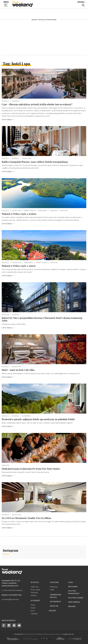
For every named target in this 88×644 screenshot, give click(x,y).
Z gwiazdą (34, 614)
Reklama (72, 606)
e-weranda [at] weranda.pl (10, 599)
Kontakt (53, 611)
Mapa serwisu (74, 602)
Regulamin (73, 587)
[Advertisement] (44, 37)
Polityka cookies (76, 598)
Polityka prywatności (74, 592)
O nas (71, 582)
